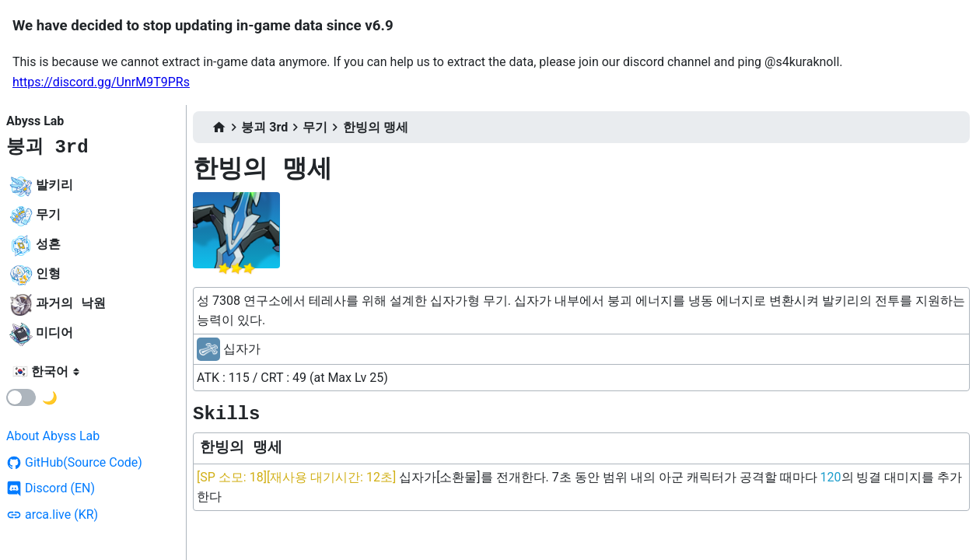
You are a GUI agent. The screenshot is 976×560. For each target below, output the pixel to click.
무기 (315, 127)
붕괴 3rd (47, 147)
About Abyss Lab (53, 436)
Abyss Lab (35, 121)
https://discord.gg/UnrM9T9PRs (101, 82)
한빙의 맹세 (376, 127)
